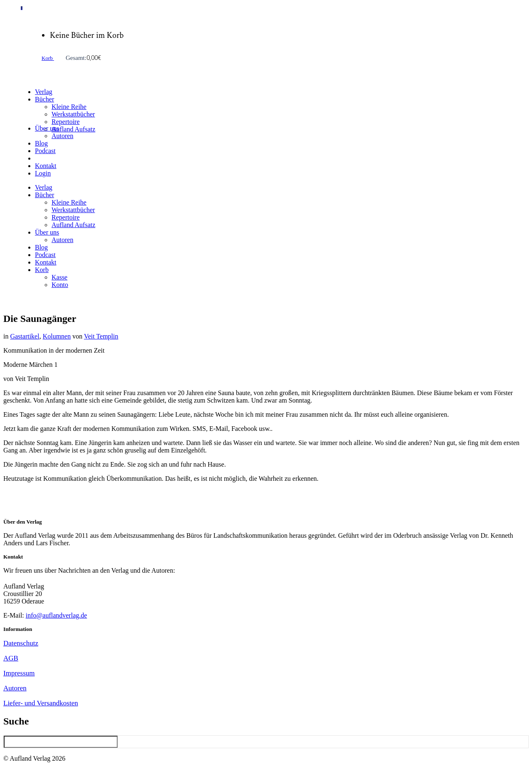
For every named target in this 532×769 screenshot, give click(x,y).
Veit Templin (101, 336)
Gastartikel (25, 336)
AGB (11, 658)
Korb (48, 58)
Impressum (19, 673)
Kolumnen (57, 336)
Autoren (15, 688)
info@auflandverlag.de (57, 615)
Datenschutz (21, 643)
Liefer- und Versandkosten (41, 703)
